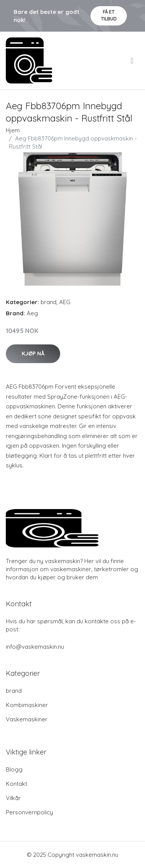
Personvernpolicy (29, 812)
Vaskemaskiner (27, 719)
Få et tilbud (109, 15)
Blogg (14, 769)
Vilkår (13, 798)
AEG (65, 302)
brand (49, 302)
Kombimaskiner (27, 705)
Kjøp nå (33, 354)
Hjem (13, 130)
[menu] (133, 61)
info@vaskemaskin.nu (35, 647)
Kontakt (16, 784)
